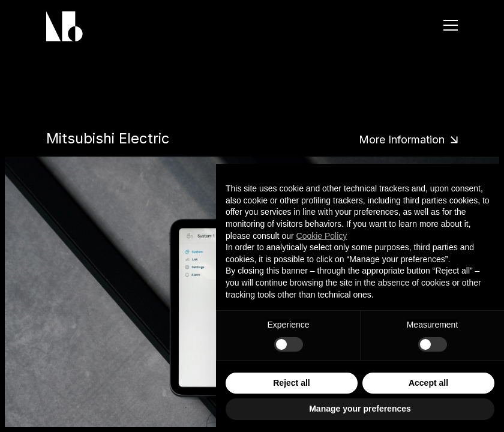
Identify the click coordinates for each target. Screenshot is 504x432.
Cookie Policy (322, 236)
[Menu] (451, 25)
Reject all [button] (291, 383)
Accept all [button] (428, 383)
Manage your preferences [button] (360, 409)
